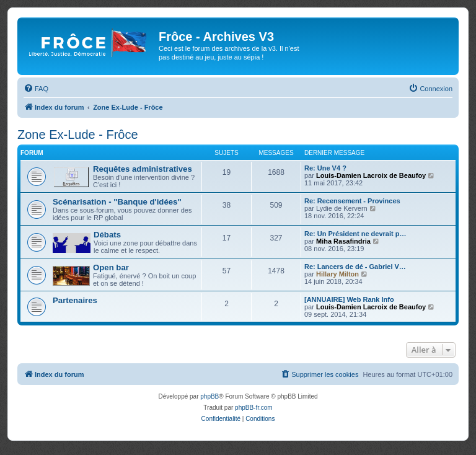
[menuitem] (36, 89)
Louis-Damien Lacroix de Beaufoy (371, 175)
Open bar (111, 267)
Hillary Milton (337, 274)
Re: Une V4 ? (325, 168)
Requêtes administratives (143, 169)
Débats (107, 235)
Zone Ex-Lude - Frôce (78, 135)
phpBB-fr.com (254, 408)
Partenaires (75, 300)
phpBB (209, 396)
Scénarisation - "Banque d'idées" (117, 202)
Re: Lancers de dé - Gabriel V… (355, 267)
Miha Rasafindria (343, 241)
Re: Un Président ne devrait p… (355, 234)
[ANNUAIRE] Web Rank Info (349, 299)
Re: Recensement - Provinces (352, 201)
